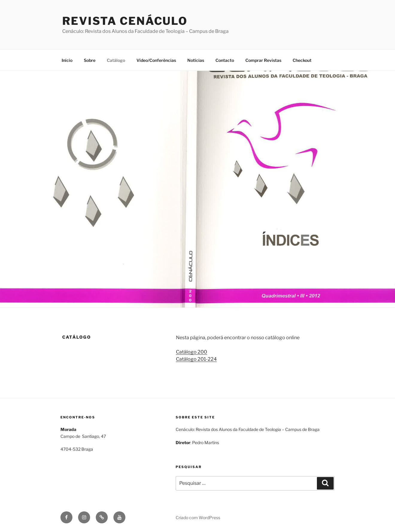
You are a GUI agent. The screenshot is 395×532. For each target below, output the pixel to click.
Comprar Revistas (263, 60)
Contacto (225, 60)
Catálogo (116, 60)
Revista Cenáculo (125, 21)
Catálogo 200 (192, 352)
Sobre (90, 60)
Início (67, 60)
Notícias (196, 60)
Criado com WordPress (198, 518)
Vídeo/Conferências (156, 60)
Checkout (302, 60)
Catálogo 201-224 (196, 359)
